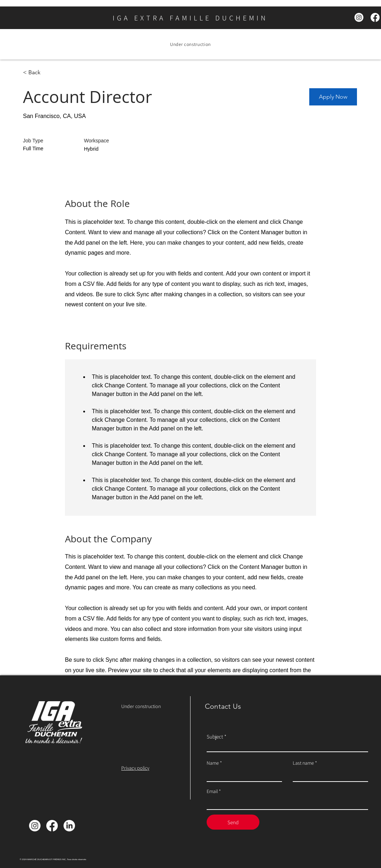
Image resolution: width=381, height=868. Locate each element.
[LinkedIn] (69, 826)
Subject (215, 737)
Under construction (141, 706)
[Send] (233, 822)
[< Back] (48, 73)
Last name (303, 763)
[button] (333, 97)
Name (213, 763)
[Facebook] (375, 17)
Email (212, 791)
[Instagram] (359, 17)
